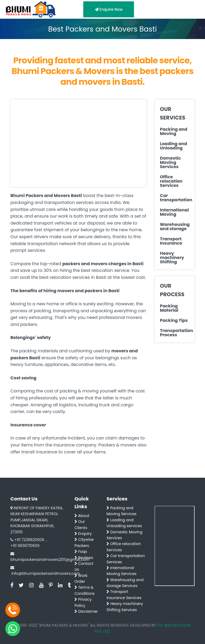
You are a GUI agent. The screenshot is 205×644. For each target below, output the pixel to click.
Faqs (81, 552)
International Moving (174, 212)
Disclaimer (86, 611)
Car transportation (175, 198)
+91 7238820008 (29, 540)
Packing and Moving (174, 132)
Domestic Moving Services (170, 163)
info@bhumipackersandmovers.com (46, 573)
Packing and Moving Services (121, 511)
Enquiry (83, 534)
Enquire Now (109, 9)
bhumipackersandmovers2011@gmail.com (50, 560)
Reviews (84, 558)
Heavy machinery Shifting (172, 258)
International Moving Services (121, 571)
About (82, 516)
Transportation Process (175, 333)
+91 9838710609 (25, 546)
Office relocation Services (171, 181)
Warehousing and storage (175, 227)
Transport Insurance (171, 241)
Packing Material (169, 308)
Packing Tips (174, 321)
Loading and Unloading (174, 146)
